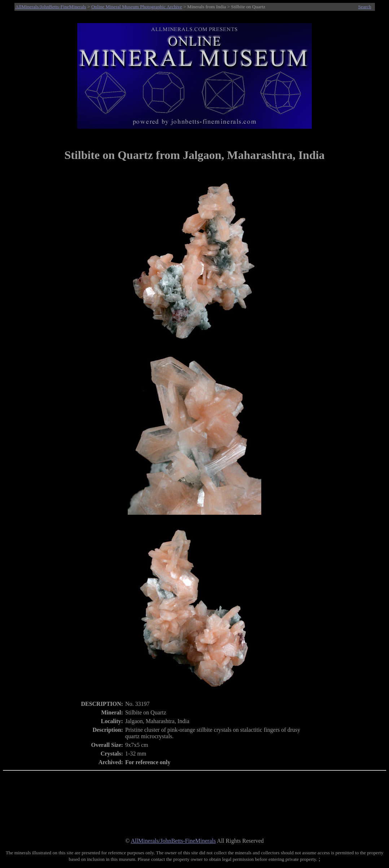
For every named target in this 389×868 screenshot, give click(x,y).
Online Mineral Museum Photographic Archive (137, 7)
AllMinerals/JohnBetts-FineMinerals (51, 7)
